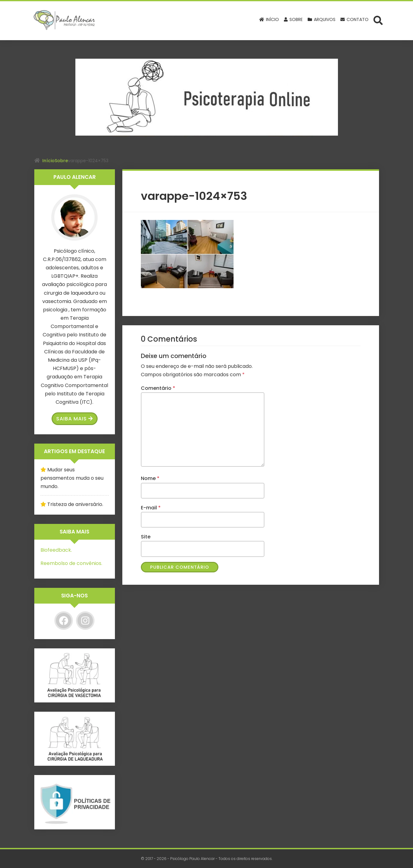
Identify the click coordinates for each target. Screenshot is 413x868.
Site (146, 537)
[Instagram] (85, 621)
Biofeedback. (56, 550)
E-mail (151, 508)
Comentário (158, 388)
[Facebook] (64, 621)
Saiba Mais (75, 419)
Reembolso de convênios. (71, 563)
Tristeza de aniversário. (75, 504)
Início (48, 161)
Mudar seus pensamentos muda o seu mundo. (72, 478)
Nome (150, 478)
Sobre (61, 161)
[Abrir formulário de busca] (378, 20)
